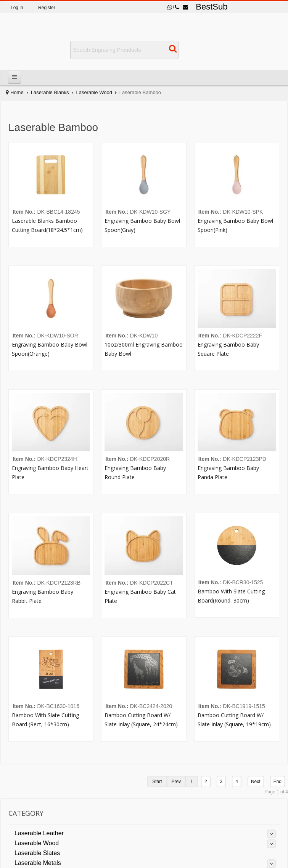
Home (17, 92)
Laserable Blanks (50, 92)
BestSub (212, 7)
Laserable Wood (94, 92)
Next (256, 782)
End (278, 782)
